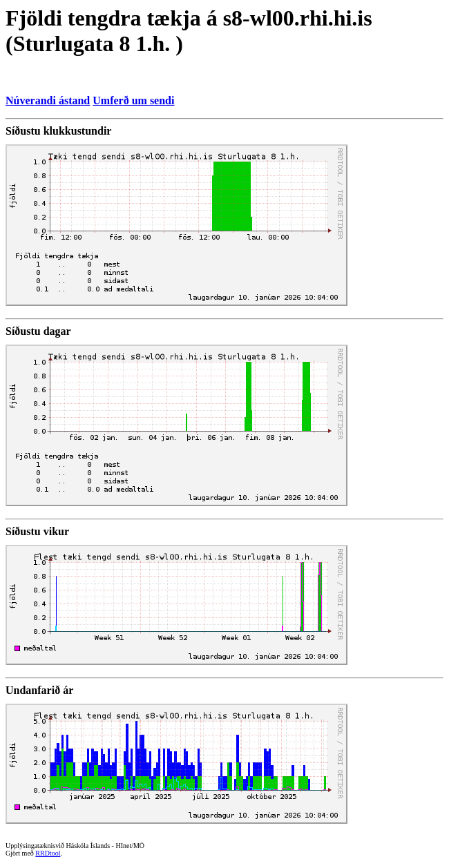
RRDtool (48, 853)
